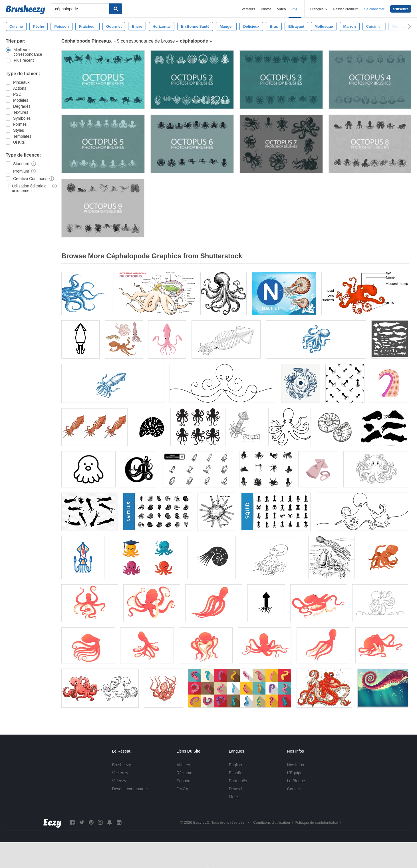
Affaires (183, 765)
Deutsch (236, 789)
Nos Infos (296, 765)
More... (235, 797)
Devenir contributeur (130, 789)
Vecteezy (120, 773)
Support (183, 781)
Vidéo (281, 9)
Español (236, 773)
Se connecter (374, 9)
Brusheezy (121, 765)
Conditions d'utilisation (272, 822)
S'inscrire (401, 9)
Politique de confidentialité (316, 822)
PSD (295, 9)
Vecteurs (248, 9)
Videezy (119, 781)
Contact (294, 789)
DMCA (182, 789)
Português (238, 781)
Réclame (184, 773)
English (235, 765)
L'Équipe (295, 773)
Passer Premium (346, 9)
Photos (266, 9)
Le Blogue (296, 781)
